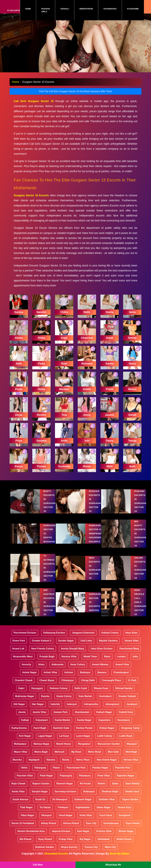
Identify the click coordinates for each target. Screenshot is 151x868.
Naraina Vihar (69, 660)
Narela (66, 764)
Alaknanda (57, 668)
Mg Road (76, 756)
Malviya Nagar (41, 748)
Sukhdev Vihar (107, 803)
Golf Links (86, 645)
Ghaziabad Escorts (56, 858)
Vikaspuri (46, 819)
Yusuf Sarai (105, 819)
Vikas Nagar (27, 819)
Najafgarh (34, 764)
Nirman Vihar (131, 764)
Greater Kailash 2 (42, 645)
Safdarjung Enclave (54, 637)
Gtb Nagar (19, 708)
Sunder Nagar (66, 645)
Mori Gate (113, 756)
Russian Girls (46, 10)
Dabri (21, 692)
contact (122, 660)
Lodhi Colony (105, 740)
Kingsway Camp (131, 732)
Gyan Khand (133, 827)
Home (31, 9)
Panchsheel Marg (129, 653)
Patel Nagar (46, 780)
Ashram (69, 676)
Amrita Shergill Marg (72, 653)
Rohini (101, 788)
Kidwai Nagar (107, 732)
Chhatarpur (68, 684)
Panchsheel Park (76, 772)
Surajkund (124, 819)
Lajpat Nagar (45, 740)
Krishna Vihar (104, 835)
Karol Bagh (40, 732)
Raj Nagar (85, 843)
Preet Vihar (104, 780)
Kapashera (104, 724)
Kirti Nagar (25, 740)
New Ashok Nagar (107, 764)
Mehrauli (59, 756)
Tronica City (91, 851)
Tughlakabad (82, 811)
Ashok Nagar (29, 676)
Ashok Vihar (51, 676)
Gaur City (91, 827)
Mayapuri (132, 748)
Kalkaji (25, 724)
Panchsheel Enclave (25, 637)
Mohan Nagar (126, 835)
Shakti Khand (124, 843)
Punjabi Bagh (47, 660)
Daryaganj (37, 692)
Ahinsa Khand (71, 827)
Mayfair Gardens (108, 645)
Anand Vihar (122, 668)
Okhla (24, 772)
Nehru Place (83, 764)
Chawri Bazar (47, 684)
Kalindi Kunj (126, 716)
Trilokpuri (63, 811)
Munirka (17, 764)
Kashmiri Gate (61, 732)
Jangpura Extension (83, 637)
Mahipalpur (20, 748)
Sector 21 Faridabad (23, 827)
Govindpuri (105, 700)
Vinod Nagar (66, 819)
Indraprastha (91, 708)
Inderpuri (72, 708)
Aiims (41, 668)
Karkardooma (19, 732)
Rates (107, 660)
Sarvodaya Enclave (65, 795)
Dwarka (45, 700)
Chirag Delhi (88, 684)
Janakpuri (132, 708)
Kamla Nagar (84, 724)
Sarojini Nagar (40, 795)
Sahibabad (104, 843)
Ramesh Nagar (65, 788)
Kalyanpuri (42, 724)
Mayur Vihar (21, 756)
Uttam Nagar (104, 811)
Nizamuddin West (23, 660)
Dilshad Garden (124, 692)
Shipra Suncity (69, 851)
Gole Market (85, 700)
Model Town (90, 660)
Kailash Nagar (104, 716)
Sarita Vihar (18, 795)
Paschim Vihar (25, 780)
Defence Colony (59, 692)
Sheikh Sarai (132, 795)
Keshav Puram (84, 732)
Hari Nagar (38, 708)
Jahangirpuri (112, 708)
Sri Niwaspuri (60, 803)
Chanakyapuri (121, 676)
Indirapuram (86, 9)
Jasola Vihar (40, 716)
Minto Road (95, 756)
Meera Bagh (41, 756)
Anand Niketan (100, 668)
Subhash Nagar (83, 803)
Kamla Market (63, 724)
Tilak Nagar (26, 811)
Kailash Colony (110, 637)
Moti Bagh (131, 756)
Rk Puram (85, 788)
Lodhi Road (126, 740)
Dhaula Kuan (101, 692)
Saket (115, 788)
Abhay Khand (48, 827)
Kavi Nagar (83, 835)
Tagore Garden (130, 803)
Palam (56, 772)
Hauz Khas (132, 637)
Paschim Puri (123, 772)
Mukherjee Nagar (25, 700)
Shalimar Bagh (110, 795)
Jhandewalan (82, 716)
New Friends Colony (43, 653)
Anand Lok (18, 653)
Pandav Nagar (100, 772)
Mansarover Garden (109, 748)
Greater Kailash (127, 700)
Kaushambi (133, 9)
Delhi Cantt (81, 692)
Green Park (19, 645)
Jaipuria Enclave (61, 835)
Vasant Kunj (124, 811)
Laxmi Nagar (83, 740)
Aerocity (26, 668)
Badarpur (85, 676)
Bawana (102, 676)
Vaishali (65, 9)
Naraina (51, 764)
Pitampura (85, 780)
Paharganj (40, 772)
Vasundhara (110, 9)
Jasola (22, 716)
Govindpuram (111, 827)
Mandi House (64, 748)
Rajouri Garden (41, 788)
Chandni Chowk (24, 684)
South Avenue (20, 803)
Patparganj (66, 780)
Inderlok (55, 708)
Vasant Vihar (132, 645)
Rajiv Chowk (19, 788)
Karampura (124, 724)
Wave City (110, 851)
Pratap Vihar (66, 843)
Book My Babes (120, 858)
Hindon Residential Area (31, 835)
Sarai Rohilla (132, 788)
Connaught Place (111, 684)
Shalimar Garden (45, 851)
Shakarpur (89, 795)
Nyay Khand (45, 843)
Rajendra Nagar (125, 780)
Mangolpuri (84, 748)
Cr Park (132, 684)
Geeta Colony (64, 700)
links (135, 660)
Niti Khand (25, 843)
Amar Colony (78, 668)
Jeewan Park (61, 716)
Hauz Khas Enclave (102, 653)
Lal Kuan (64, 740)
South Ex (40, 803)
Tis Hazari (45, 811)
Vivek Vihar (86, 819)
